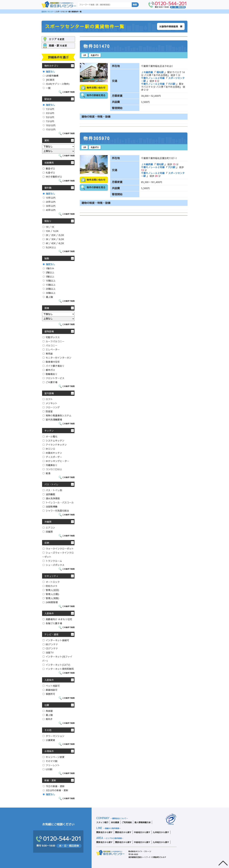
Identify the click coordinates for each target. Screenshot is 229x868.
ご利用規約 (127, 822)
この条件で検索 (68, 92)
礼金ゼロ (49, 173)
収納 (47, 543)
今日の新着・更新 (54, 786)
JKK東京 (49, 80)
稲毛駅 (160, 72)
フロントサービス (54, 378)
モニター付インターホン (57, 358)
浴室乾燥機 (50, 506)
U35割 (47, 769)
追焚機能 (49, 494)
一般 (47, 88)
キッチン (49, 431)
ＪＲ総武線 (147, 72)
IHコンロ (49, 449)
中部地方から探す (142, 832)
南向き (48, 719)
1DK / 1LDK (51, 231)
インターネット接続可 (56, 640)
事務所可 (49, 694)
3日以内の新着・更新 (55, 790)
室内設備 (49, 393)
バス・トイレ (51, 484)
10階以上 (49, 281)
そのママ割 (50, 761)
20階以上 (49, 289)
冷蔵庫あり (50, 465)
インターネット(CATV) (56, 665)
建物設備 (49, 331)
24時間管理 (50, 602)
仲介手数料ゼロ (52, 177)
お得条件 (49, 751)
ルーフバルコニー (54, 341)
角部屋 (48, 711)
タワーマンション (54, 736)
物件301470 (97, 46)
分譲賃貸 (49, 740)
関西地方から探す (123, 832)
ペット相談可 (51, 686)
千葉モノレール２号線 (153, 78)
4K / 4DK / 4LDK (53, 243)
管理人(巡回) (51, 590)
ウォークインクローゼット (58, 549)
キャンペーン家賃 (54, 757)
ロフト (48, 399)
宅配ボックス (51, 337)
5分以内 (48, 117)
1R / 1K (48, 227)
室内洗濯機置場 (52, 419)
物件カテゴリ (51, 66)
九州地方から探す (161, 832)
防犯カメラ (50, 586)
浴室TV (48, 652)
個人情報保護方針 (143, 822)
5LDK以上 (49, 247)
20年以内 (49, 202)
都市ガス (49, 370)
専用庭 (48, 354)
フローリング (51, 407)
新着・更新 (50, 780)
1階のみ (48, 268)
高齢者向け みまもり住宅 (57, 619)
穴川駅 (172, 84)
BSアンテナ (50, 644)
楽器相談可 (50, 690)
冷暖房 (48, 522)
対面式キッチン (52, 453)
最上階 (48, 297)
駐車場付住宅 (51, 362)
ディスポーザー (52, 457)
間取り (48, 221)
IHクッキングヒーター (56, 461)
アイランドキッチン (55, 445)
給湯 (47, 473)
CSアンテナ (50, 648)
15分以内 (49, 129)
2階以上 (48, 272)
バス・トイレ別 (52, 490)
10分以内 (49, 125)
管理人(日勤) (51, 594)
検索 (135, 5)
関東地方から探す (104, 832)
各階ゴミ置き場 (52, 623)
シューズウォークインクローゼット (58, 555)
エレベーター (51, 349)
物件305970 (97, 138)
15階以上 (49, 285)
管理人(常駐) (51, 598)
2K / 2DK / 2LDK (53, 235)
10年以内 (49, 198)
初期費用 (49, 163)
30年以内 (49, 206)
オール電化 (50, 436)
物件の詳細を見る (96, 95)
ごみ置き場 (50, 382)
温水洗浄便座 (51, 498)
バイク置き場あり (54, 366)
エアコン (49, 527)
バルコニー (50, 345)
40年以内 (49, 210)
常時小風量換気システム (57, 415)
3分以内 (48, 113)
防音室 (48, 411)
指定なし (49, 72)
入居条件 (49, 613)
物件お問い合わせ (96, 88)
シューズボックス (54, 565)
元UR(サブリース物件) (56, 84)
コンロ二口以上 (52, 469)
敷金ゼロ (49, 168)
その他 (48, 730)
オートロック (51, 582)
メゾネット (50, 403)
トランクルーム (52, 561)
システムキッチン (54, 440)
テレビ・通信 (51, 634)
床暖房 (48, 532)
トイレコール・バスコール (58, 502)
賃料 (47, 140)
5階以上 (48, 276)
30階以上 (49, 293)
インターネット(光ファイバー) (57, 659)
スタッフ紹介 (102, 822)
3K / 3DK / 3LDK (53, 239)
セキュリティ (51, 576)
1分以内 (48, 109)
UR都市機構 (51, 76)
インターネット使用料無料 (58, 669)
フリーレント (51, 765)
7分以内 (48, 121)
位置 (47, 705)
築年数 (48, 188)
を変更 (57, 39)
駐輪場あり (50, 374)
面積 (47, 308)
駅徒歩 (48, 99)
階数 (47, 258)
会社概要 (115, 822)
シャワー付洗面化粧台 (56, 511)
